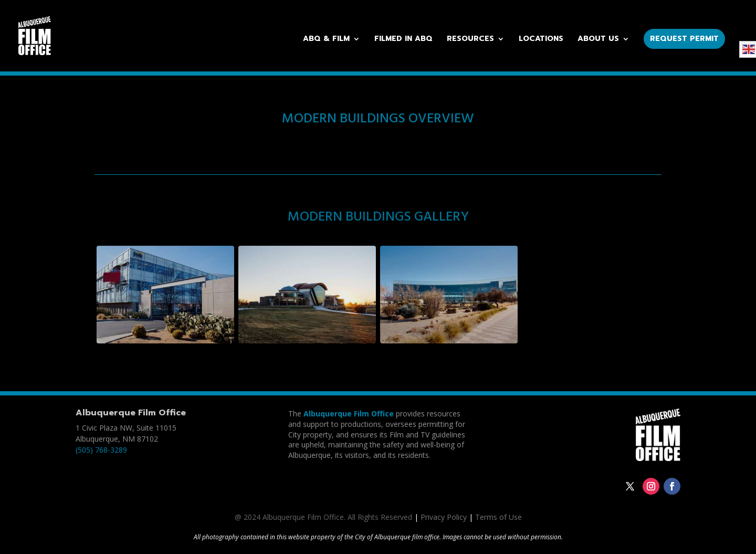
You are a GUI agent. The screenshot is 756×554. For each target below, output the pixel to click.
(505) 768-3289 (101, 450)
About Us (598, 40)
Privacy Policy (444, 517)
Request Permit (684, 39)
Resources (470, 40)
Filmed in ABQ (403, 40)
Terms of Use (498, 517)
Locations (541, 40)
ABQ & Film (326, 40)
